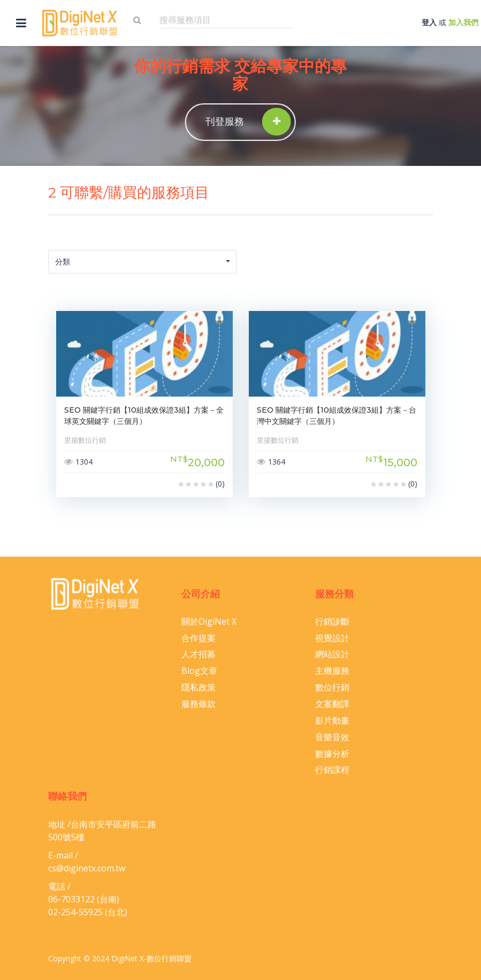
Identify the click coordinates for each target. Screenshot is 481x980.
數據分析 (332, 754)
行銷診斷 (332, 621)
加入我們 (463, 22)
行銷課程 (332, 770)
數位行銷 (332, 687)
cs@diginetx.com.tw (87, 868)
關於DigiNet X (209, 621)
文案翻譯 (332, 704)
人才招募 (198, 654)
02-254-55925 (75, 912)
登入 (429, 22)
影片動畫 (332, 720)
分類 (143, 261)
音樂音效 (332, 737)
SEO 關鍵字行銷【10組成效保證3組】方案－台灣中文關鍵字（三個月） (337, 416)
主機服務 (332, 671)
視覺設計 (332, 638)
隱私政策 (198, 687)
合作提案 (198, 638)
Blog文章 (199, 671)
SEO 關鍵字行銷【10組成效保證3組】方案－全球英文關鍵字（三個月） (144, 416)
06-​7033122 (71, 899)
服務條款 (198, 704)
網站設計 (332, 654)
